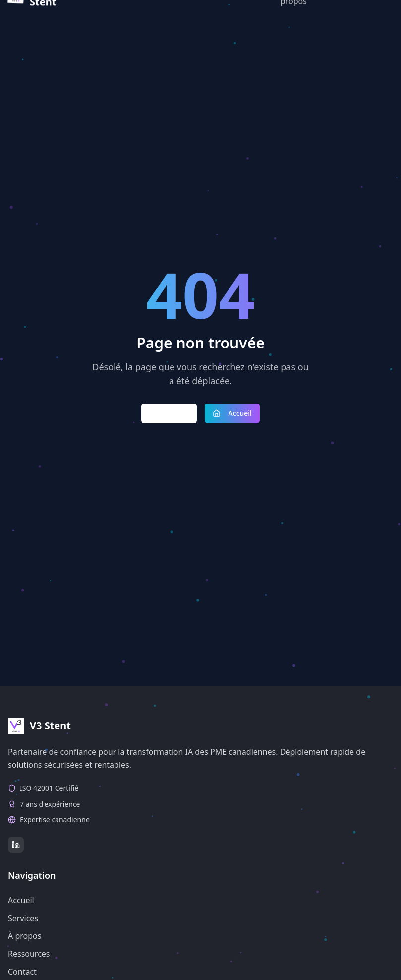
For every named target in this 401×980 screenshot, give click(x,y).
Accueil (232, 413)
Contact (22, 972)
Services (23, 918)
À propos (25, 936)
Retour (169, 413)
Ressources (29, 954)
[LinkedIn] (16, 845)
